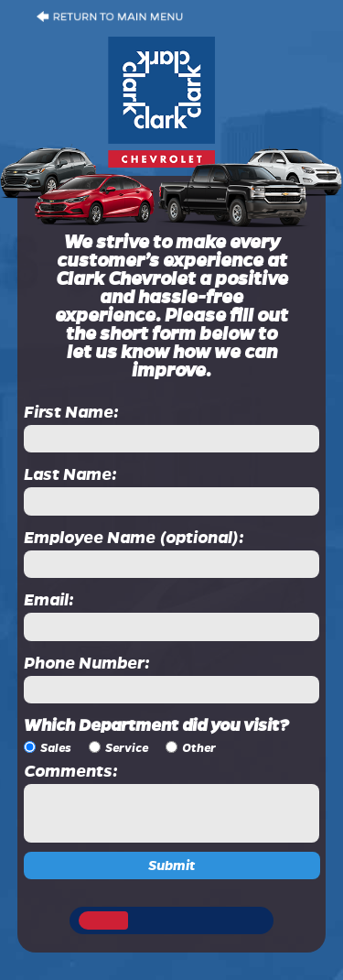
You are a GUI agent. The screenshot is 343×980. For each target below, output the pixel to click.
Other (199, 748)
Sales (56, 748)
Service (127, 748)
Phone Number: (87, 663)
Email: (49, 600)
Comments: (71, 771)
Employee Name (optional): (134, 538)
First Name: (71, 412)
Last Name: (70, 474)
